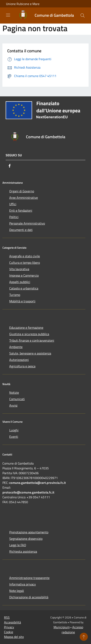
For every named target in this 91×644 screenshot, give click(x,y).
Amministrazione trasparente (29, 578)
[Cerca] (83, 15)
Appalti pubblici (20, 282)
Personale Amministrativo (27, 223)
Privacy (9, 627)
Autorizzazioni (19, 360)
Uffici (13, 204)
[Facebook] (10, 166)
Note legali (17, 591)
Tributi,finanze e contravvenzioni (32, 340)
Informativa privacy (23, 584)
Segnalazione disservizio (26, 539)
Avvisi (13, 405)
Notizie (14, 393)
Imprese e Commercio (24, 275)
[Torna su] (84, 637)
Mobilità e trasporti (22, 301)
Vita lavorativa (19, 269)
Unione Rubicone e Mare (23, 4)
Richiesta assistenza (23, 551)
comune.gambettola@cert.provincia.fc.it (38, 483)
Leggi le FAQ (18, 545)
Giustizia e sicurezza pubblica (29, 334)
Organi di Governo (22, 191)
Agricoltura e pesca (22, 366)
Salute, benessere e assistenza (30, 353)
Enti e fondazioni (21, 210)
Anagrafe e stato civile (25, 256)
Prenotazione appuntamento (29, 532)
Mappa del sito (14, 637)
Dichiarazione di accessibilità (29, 597)
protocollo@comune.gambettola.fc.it (28, 492)
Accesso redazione (72, 630)
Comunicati (17, 399)
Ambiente (16, 347)
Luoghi (14, 430)
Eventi (14, 437)
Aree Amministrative (24, 198)
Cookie (9, 632)
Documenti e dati (21, 230)
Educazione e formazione (26, 328)
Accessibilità (12, 622)
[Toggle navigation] (8, 15)
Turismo (15, 295)
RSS (7, 617)
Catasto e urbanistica (24, 288)
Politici (14, 217)
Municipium (62, 627)
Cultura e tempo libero (25, 263)
